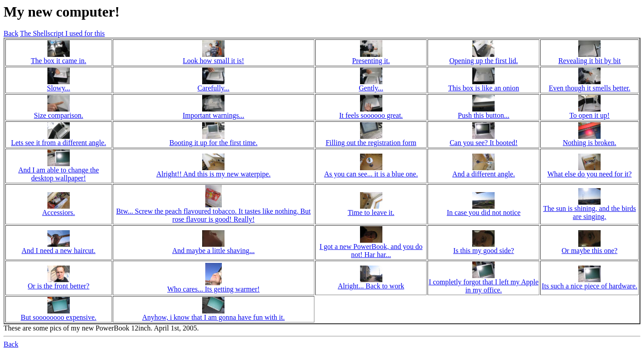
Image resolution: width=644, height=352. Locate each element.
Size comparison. (59, 115)
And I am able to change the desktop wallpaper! (59, 174)
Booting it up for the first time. (214, 143)
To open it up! (589, 115)
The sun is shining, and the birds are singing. (589, 212)
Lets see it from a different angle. (59, 143)
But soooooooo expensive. (58, 317)
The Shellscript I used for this (63, 33)
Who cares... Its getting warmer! (214, 289)
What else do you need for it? (589, 174)
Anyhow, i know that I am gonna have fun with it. (214, 317)
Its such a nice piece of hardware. (589, 286)
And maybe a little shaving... (213, 251)
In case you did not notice (484, 212)
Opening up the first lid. (484, 61)
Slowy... (59, 88)
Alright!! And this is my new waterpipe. (214, 174)
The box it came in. (59, 61)
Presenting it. (371, 61)
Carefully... (214, 88)
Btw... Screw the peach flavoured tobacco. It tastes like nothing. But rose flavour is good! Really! (214, 215)
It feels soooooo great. (371, 115)
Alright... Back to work (371, 286)
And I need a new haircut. (58, 251)
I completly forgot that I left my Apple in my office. (484, 286)
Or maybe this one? (590, 251)
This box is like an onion (484, 88)
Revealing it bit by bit (589, 61)
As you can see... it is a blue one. (371, 174)
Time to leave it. (371, 212)
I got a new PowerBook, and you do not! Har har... (371, 251)
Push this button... (484, 115)
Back (11, 33)
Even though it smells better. (590, 88)
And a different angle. (483, 174)
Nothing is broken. (589, 143)
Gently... (371, 88)
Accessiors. (58, 212)
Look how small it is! (214, 61)
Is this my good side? (483, 251)
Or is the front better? (59, 286)
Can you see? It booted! (483, 143)
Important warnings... (213, 115)
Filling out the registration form (371, 143)
